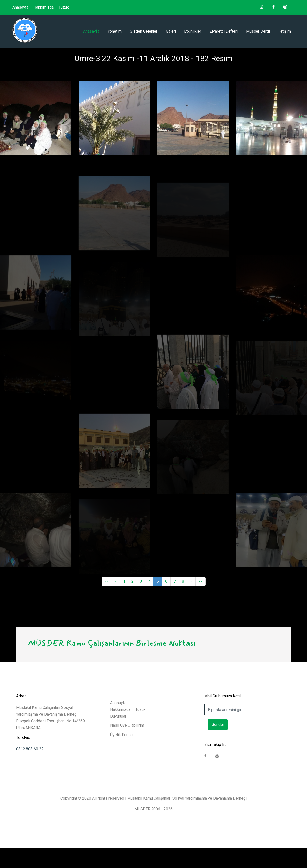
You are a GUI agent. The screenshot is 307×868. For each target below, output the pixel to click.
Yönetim (115, 31)
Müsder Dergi (258, 31)
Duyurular (118, 716)
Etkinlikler (193, 31)
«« (107, 581)
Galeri (171, 31)
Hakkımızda (44, 7)
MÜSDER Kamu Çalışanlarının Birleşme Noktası (112, 643)
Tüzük (64, 7)
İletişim (285, 31)
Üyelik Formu (121, 735)
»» (201, 581)
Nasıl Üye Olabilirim (127, 725)
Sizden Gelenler (144, 31)
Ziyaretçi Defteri (224, 31)
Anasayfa (20, 7)
